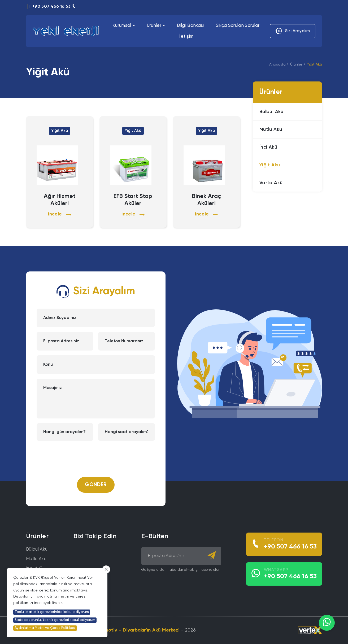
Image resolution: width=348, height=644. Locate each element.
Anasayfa (277, 64)
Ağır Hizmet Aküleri (60, 200)
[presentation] (96, 456)
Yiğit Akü (314, 64)
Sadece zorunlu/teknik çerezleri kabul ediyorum (55, 620)
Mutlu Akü (36, 559)
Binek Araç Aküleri (206, 200)
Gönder (96, 485)
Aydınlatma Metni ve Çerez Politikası (45, 628)
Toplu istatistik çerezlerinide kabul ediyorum (52, 612)
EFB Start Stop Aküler (133, 200)
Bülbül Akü (37, 550)
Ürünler (296, 64)
